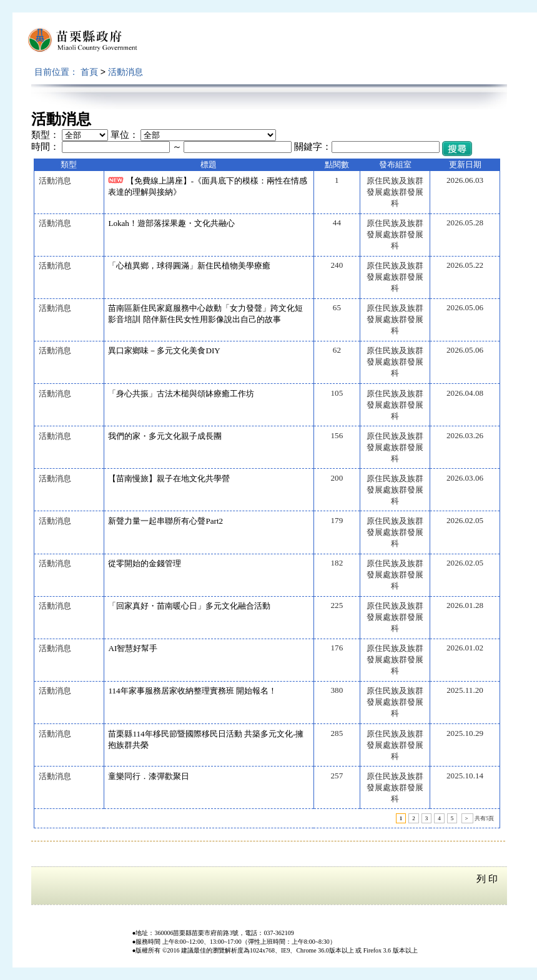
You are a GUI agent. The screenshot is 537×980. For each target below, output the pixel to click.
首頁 (89, 72)
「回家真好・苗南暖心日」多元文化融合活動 (189, 606)
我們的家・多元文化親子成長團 (165, 436)
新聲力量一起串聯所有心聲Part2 (165, 521)
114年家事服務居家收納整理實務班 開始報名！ (192, 691)
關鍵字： (313, 147)
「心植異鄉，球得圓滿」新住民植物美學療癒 (189, 266)
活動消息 (126, 72)
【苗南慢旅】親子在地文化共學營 (169, 478)
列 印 (487, 879)
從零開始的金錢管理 (145, 563)
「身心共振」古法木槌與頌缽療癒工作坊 (181, 394)
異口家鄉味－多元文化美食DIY (164, 350)
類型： (45, 135)
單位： (125, 135)
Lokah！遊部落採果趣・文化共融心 (171, 223)
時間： (45, 147)
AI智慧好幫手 (133, 648)
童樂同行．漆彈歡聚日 (149, 776)
